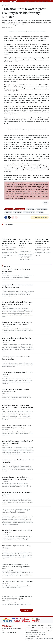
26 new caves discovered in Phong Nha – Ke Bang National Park (16, 339)
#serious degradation (20, 209)
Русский (47, 1)
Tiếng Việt (27, 1)
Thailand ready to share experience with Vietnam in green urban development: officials (17, 406)
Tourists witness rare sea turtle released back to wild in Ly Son (17, 531)
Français (35, 1)
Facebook (6, 217)
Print (13, 217)
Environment (6, 5)
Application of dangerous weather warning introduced (16, 547)
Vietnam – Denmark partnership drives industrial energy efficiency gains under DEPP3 (18, 478)
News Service (38, 628)
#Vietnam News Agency (29, 212)
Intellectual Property (32, 625)
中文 (43, 1)
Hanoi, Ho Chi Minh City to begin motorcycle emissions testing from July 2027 (17, 598)
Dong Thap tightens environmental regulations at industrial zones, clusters (18, 286)
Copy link (16, 217)
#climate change (18, 212)
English (31, 1)
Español (40, 1)
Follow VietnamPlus (36, 217)
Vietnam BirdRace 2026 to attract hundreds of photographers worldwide (17, 442)
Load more (26, 610)
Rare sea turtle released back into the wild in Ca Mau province (18, 461)
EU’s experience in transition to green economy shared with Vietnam (25, 242)
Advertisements (46, 628)
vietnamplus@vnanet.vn (34, 636)
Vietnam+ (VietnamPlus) (13, 1)
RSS (46, 625)
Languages (28, 628)
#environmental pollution (42, 209)
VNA (33, 628)
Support (50, 625)
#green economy (9, 209)
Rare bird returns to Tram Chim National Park (17, 582)
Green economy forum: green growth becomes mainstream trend (42, 241)
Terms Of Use (41, 625)
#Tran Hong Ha (30, 209)
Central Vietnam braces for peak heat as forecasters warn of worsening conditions (16, 566)
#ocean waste (8, 212)
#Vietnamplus (40, 212)
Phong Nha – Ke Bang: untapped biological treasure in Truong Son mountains (16, 511)
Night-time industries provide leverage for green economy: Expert (9, 241)
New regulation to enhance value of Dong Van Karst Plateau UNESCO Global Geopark (17, 323)
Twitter (9, 217)
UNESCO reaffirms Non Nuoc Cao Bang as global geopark (16, 270)
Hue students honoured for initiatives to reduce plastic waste (15, 391)
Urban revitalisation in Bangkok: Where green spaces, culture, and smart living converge (17, 303)
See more (7, 266)
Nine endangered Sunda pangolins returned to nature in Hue (17, 373)
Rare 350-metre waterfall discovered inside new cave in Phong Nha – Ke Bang (16, 427)
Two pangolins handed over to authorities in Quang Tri (17, 494)
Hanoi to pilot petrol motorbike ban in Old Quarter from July (16, 358)
